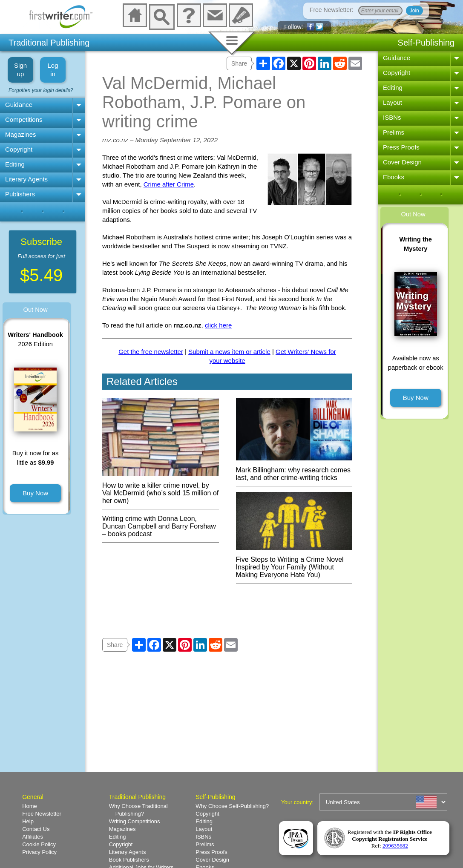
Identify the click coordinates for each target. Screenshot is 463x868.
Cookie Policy (39, 844)
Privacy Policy (39, 852)
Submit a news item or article (229, 352)
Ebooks (394, 177)
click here (218, 325)
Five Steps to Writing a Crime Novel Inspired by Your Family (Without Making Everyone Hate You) (294, 563)
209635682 (395, 846)
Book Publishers (129, 860)
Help (28, 821)
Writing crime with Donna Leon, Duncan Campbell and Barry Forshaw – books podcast (159, 526)
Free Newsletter (42, 814)
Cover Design (402, 162)
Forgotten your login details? (41, 90)
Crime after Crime (169, 184)
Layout (393, 102)
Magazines (21, 134)
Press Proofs (401, 147)
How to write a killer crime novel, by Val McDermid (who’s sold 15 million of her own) (161, 489)
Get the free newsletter (151, 352)
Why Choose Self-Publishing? (232, 806)
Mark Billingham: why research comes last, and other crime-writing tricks (294, 470)
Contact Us (36, 829)
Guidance (19, 105)
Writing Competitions (135, 821)
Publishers (20, 194)
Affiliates (33, 837)
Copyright (19, 149)
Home (30, 806)
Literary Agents (26, 179)
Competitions (24, 119)
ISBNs (392, 117)
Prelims (394, 132)
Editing (15, 164)
